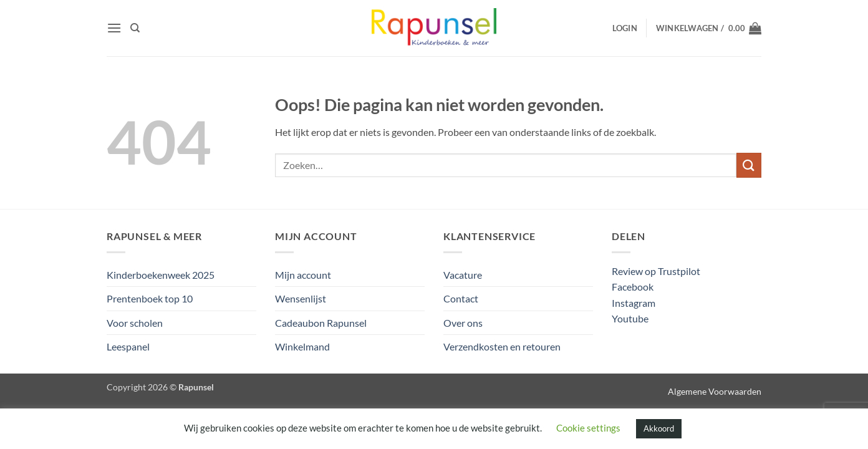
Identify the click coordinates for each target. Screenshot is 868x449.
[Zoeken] (135, 28)
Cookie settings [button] (588, 428)
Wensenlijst (301, 298)
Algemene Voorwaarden (715, 391)
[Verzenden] (749, 165)
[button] (114, 28)
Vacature (463, 275)
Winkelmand (302, 346)
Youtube (630, 318)
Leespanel (128, 346)
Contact (461, 298)
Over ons (463, 323)
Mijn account (303, 275)
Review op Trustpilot (656, 271)
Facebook (633, 287)
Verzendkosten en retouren (502, 346)
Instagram (634, 303)
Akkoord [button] (659, 428)
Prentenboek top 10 (150, 298)
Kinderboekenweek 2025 (161, 275)
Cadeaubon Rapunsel (321, 323)
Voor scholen (135, 323)
